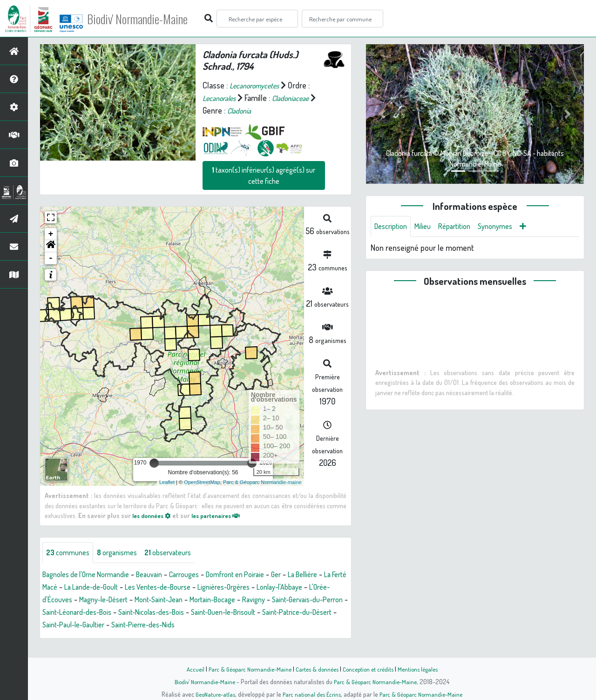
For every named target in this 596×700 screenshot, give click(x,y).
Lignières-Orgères (308, 588)
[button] (51, 246)
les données (154, 515)
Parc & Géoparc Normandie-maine (262, 482)
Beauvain (164, 576)
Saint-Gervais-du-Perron (120, 613)
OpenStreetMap (202, 482)
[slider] (154, 463)
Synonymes (508, 227)
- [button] (51, 258)
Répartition (463, 227)
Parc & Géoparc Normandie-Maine (245, 669)
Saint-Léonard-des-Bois (207, 613)
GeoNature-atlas (210, 694)
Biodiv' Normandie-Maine (153, 19)
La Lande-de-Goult (158, 588)
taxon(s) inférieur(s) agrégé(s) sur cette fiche (264, 175)
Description (393, 227)
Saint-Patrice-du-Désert (164, 626)
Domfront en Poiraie (261, 576)
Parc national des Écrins (311, 694)
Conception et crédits (371, 669)
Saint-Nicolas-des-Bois (291, 613)
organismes (125, 553)
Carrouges (203, 576)
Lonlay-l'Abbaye (68, 601)
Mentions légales (425, 669)
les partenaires (224, 515)
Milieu (428, 227)
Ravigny (60, 613)
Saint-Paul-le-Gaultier (246, 626)
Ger (306, 576)
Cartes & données (317, 669)
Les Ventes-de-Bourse (233, 588)
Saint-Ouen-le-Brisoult (80, 626)
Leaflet (167, 482)
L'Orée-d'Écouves (130, 601)
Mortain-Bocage (318, 601)
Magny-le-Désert (194, 601)
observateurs (181, 553)
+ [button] (51, 234)
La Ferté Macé (97, 588)
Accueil (187, 669)
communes (70, 553)
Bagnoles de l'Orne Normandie (92, 576)
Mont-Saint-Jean (257, 601)
